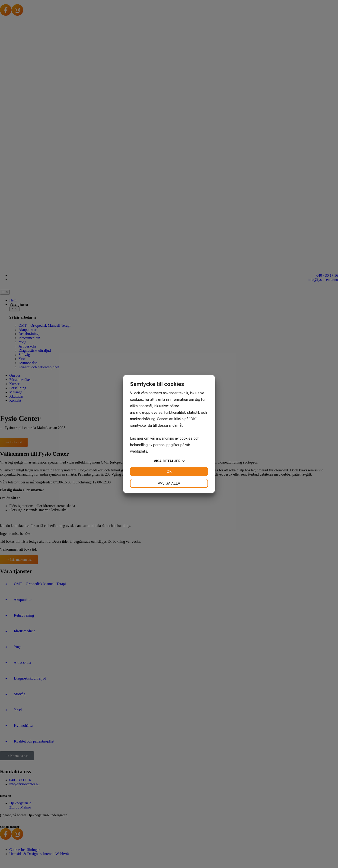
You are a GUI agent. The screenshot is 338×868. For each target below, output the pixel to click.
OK (169, 472)
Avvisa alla (169, 483)
